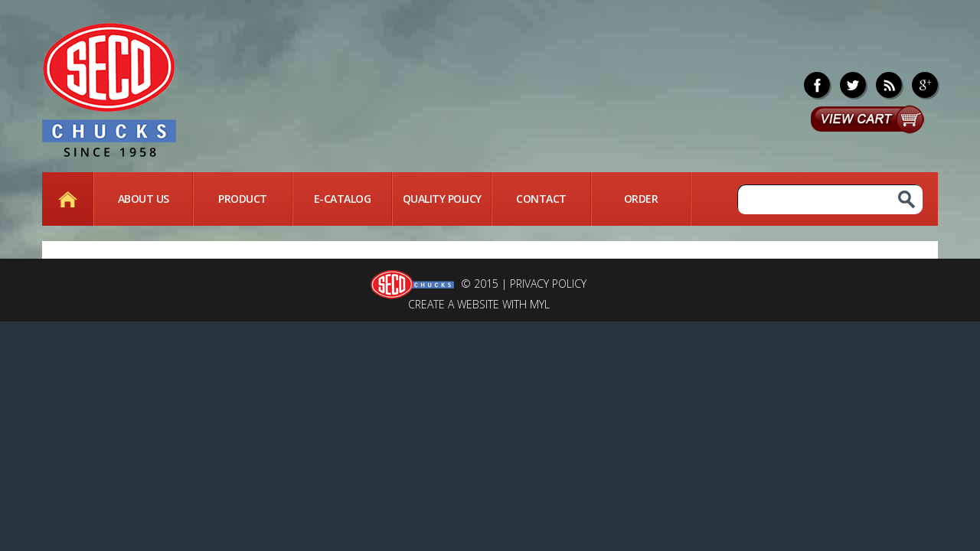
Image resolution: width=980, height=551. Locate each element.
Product (243, 199)
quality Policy (442, 199)
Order (641, 199)
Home (67, 199)
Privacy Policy (548, 284)
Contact (541, 199)
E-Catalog (343, 199)
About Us (144, 199)
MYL (540, 304)
